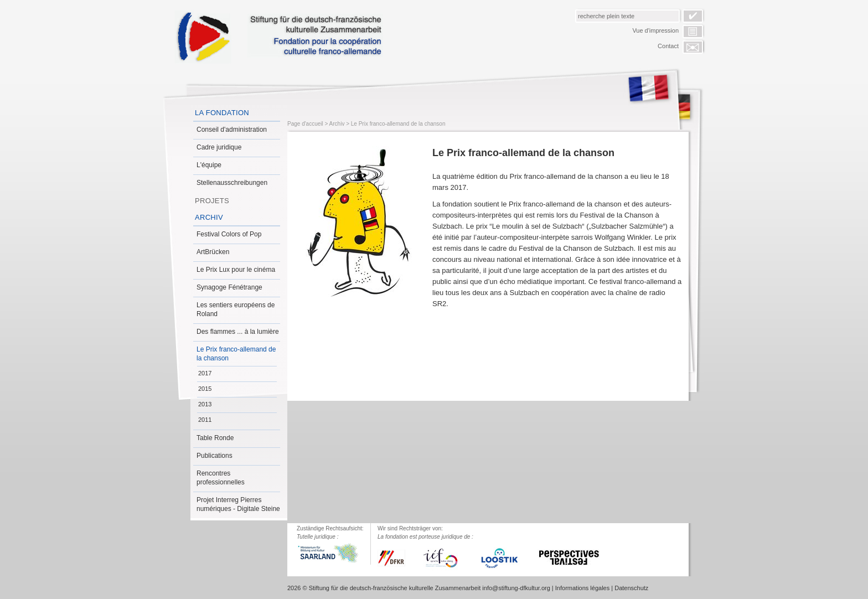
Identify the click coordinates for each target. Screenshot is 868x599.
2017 (205, 373)
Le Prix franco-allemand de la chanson (236, 354)
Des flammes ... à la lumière (238, 332)
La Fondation (222, 113)
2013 (205, 404)
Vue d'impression (655, 30)
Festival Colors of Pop (229, 234)
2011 (205, 420)
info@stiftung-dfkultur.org (516, 588)
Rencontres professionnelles (221, 478)
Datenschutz (631, 588)
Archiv (209, 217)
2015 (205, 389)
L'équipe (209, 165)
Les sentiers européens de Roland (236, 309)
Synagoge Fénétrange (229, 287)
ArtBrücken (213, 252)
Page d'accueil (305, 124)
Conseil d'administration (232, 130)
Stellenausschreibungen (232, 183)
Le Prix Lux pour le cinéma (236, 270)
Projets (212, 201)
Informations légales (582, 588)
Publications (215, 456)
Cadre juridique (219, 147)
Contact (668, 46)
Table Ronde (215, 438)
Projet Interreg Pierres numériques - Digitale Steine (238, 504)
